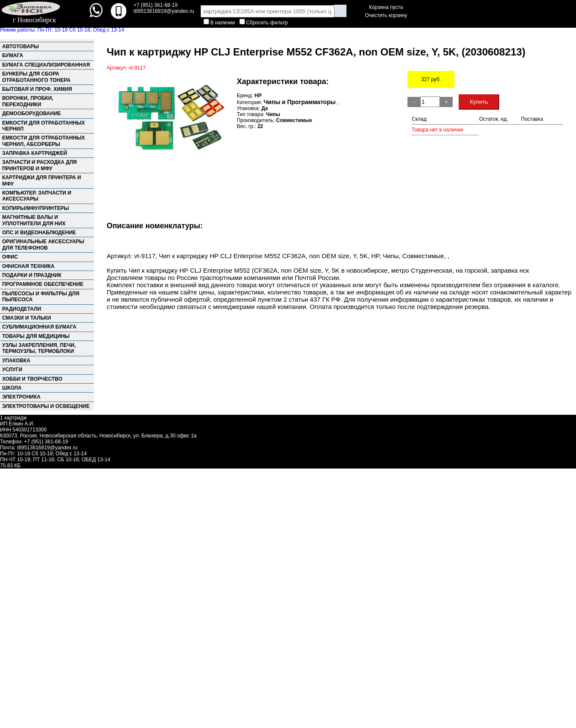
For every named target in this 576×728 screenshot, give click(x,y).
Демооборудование (32, 114)
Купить (479, 102)
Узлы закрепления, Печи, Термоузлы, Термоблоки (39, 348)
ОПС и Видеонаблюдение (39, 233)
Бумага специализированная (46, 65)
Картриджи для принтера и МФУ (42, 181)
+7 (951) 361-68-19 (156, 5)
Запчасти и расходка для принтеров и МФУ (39, 165)
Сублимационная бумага (39, 327)
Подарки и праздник (32, 275)
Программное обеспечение (43, 284)
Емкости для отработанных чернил (44, 126)
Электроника (21, 397)
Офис (10, 257)
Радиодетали (22, 309)
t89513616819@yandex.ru (47, 448)
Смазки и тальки (26, 318)
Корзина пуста (386, 7)
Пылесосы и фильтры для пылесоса (41, 297)
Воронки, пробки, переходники (28, 101)
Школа (12, 388)
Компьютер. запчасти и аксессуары (37, 196)
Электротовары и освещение (46, 406)
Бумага (13, 55)
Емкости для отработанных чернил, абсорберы (44, 141)
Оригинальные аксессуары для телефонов (43, 245)
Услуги (12, 370)
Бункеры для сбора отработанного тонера (36, 77)
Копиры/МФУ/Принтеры (36, 208)
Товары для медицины (36, 336)
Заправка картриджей (35, 153)
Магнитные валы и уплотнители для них (34, 220)
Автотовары (20, 47)
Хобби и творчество (32, 379)
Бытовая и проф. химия (37, 89)
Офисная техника (28, 266)
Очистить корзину (386, 15)
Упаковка (16, 361)
